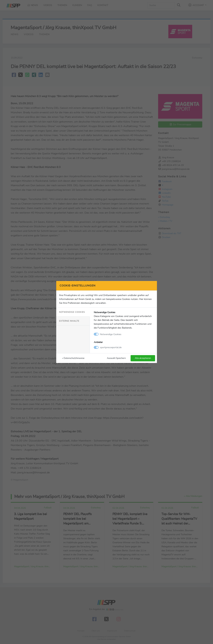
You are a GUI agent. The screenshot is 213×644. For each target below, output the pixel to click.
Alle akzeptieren (143, 358)
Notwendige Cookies (72, 312)
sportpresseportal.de (111, 347)
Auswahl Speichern (116, 358)
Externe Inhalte (69, 321)
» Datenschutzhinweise (73, 358)
